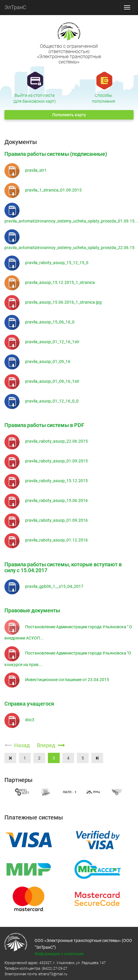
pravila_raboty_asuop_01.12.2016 (46, 540)
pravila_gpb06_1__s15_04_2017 (44, 586)
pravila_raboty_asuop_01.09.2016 (46, 520)
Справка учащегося (29, 704)
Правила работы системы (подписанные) (56, 154)
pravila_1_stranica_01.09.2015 (43, 190)
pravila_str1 (26, 170)
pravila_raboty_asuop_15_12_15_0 (46, 263)
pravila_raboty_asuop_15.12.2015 (46, 481)
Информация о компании (59, 954)
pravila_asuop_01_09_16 (37, 361)
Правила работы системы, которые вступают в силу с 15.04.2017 (63, 567)
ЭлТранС (15, 7)
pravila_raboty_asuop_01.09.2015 (46, 461)
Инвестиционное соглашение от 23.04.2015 (57, 680)
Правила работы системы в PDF (44, 425)
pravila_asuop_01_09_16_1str (42, 381)
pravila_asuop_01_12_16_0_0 (42, 401)
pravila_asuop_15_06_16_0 (39, 322)
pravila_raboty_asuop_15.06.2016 (46, 500)
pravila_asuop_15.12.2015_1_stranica (50, 282)
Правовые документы (32, 610)
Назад (18, 745)
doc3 (19, 720)
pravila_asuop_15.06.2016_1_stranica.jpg (53, 302)
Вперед (51, 745)
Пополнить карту (69, 115)
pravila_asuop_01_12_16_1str (42, 342)
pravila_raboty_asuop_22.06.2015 (46, 441)
